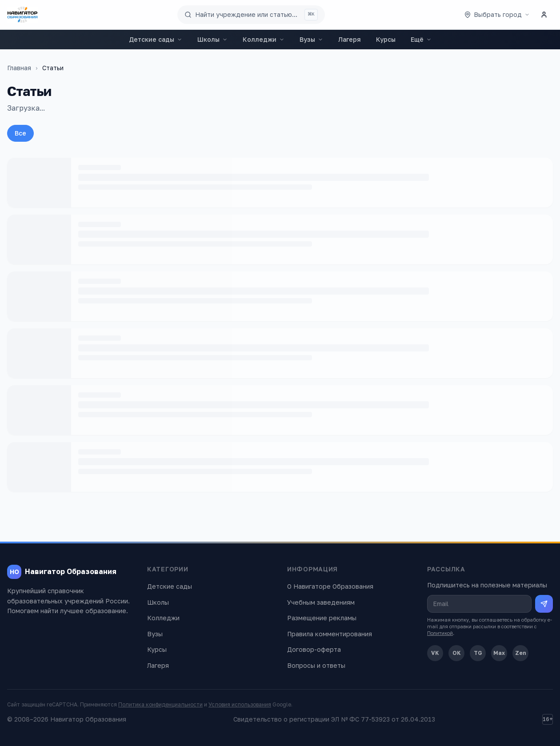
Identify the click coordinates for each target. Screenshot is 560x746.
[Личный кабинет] (544, 15)
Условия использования (240, 704)
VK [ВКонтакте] (435, 653)
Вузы (311, 39)
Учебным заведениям (321, 602)
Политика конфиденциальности (160, 704)
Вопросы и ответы (316, 665)
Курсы (386, 39)
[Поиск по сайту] (251, 15)
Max (499, 653)
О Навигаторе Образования (330, 586)
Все (20, 133)
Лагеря (350, 39)
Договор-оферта (314, 649)
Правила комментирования (330, 634)
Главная (19, 68)
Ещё (421, 39)
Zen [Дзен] (521, 653)
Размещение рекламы (322, 618)
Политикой (440, 633)
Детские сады (156, 39)
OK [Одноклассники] (457, 653)
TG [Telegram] (478, 653)
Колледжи (264, 39)
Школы (212, 39)
